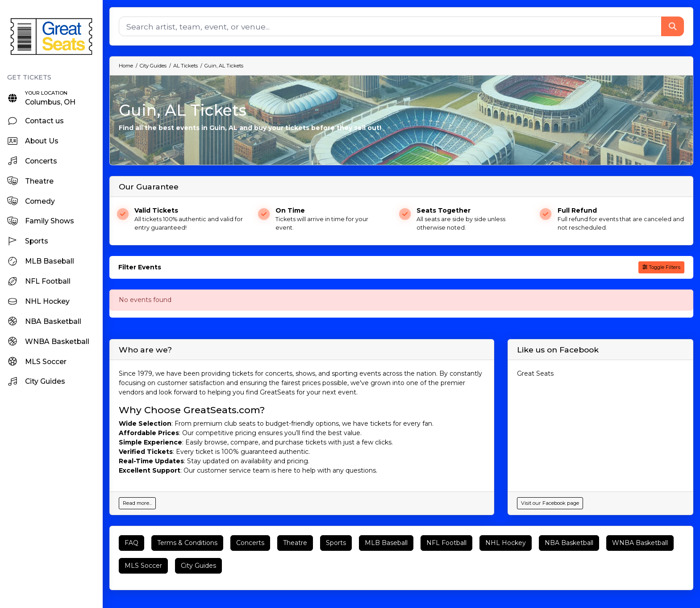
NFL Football (446, 543)
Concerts (250, 543)
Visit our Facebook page (550, 503)
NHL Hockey (506, 543)
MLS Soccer (143, 566)
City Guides (198, 566)
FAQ (131, 543)
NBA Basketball (569, 543)
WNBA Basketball (640, 543)
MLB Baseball (386, 543)
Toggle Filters (661, 267)
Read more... (137, 503)
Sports (336, 543)
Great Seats (535, 373)
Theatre (295, 543)
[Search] (390, 26)
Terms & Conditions (187, 543)
